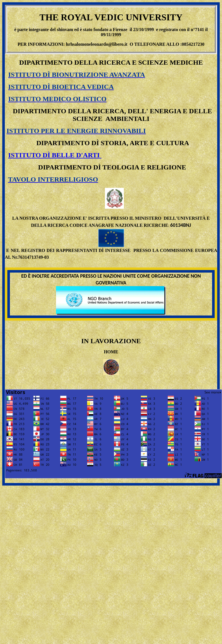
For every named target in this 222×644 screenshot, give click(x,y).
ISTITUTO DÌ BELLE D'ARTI (54, 155)
